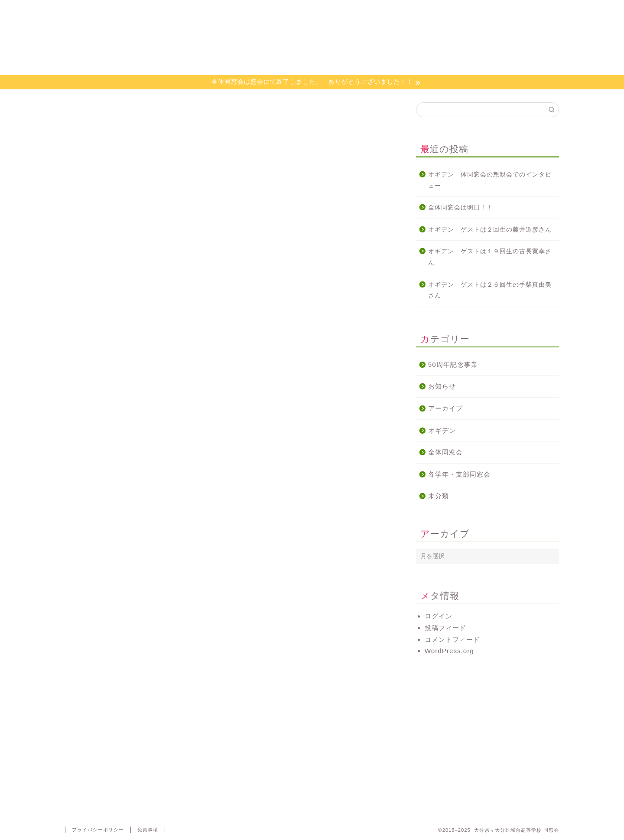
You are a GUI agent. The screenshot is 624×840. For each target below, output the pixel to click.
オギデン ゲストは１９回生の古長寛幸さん (490, 257)
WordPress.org (449, 651)
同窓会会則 (189, 11)
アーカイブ (445, 408)
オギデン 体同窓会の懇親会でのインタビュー (490, 180)
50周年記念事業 (453, 364)
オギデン (353, 11)
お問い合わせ (435, 11)
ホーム (106, 11)
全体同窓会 (445, 452)
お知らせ (442, 386)
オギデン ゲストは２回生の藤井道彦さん (490, 230)
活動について (271, 11)
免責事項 (148, 830)
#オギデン (81, 547)
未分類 (439, 496)
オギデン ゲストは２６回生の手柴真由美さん (490, 290)
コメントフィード (452, 639)
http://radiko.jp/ (89, 521)
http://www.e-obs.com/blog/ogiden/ (121, 470)
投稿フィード (445, 628)
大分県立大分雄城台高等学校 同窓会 (312, 47)
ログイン (439, 616)
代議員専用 (518, 11)
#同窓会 (111, 547)
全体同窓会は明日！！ (461, 208)
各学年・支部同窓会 (459, 474)
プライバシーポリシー (98, 830)
